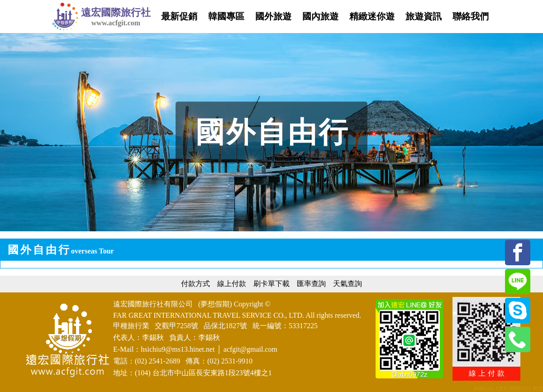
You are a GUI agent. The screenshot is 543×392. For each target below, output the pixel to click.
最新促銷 (179, 16)
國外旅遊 (273, 16)
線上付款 (232, 284)
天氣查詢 (348, 284)
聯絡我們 (471, 16)
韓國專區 (226, 16)
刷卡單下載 (271, 284)
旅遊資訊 (424, 16)
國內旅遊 (320, 16)
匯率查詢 (311, 284)
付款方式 (195, 284)
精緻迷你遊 (372, 16)
